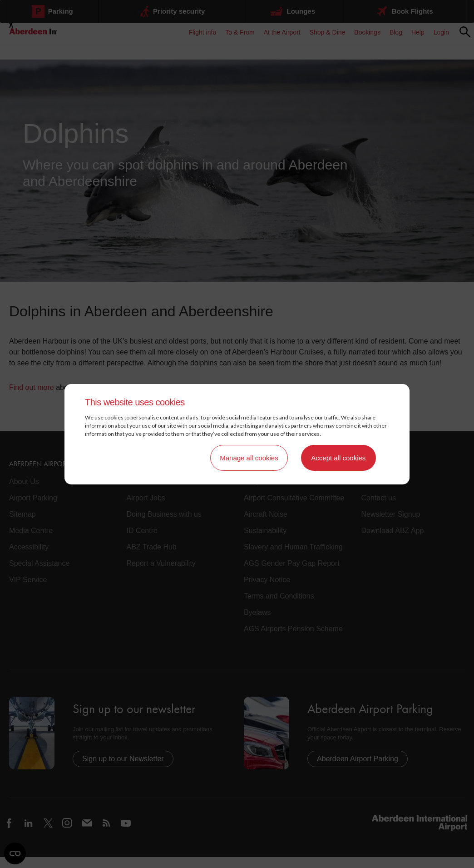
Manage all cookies (249, 458)
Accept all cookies (338, 458)
